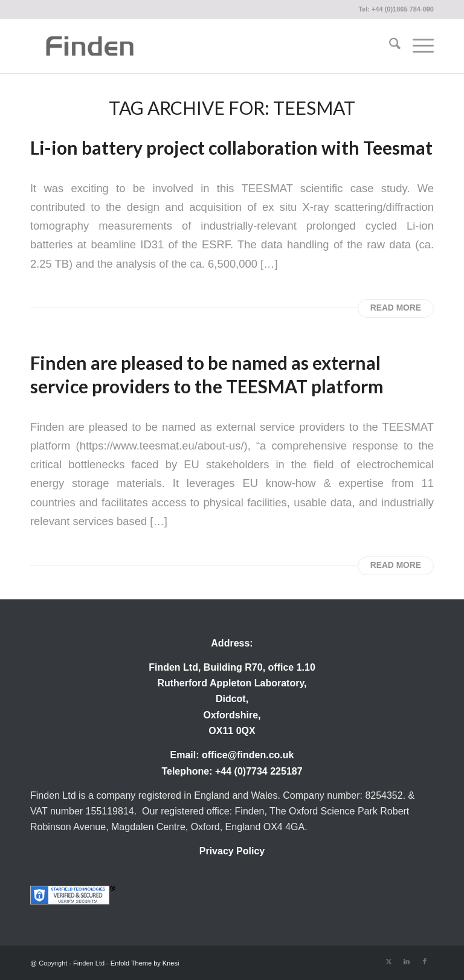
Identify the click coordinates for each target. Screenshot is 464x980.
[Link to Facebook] (425, 961)
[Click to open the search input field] (389, 46)
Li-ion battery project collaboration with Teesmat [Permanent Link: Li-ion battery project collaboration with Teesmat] (231, 147)
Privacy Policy (232, 851)
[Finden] (89, 46)
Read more (396, 308)
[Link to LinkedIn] (407, 961)
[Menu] (417, 46)
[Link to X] (388, 961)
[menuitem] (389, 46)
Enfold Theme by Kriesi (145, 963)
